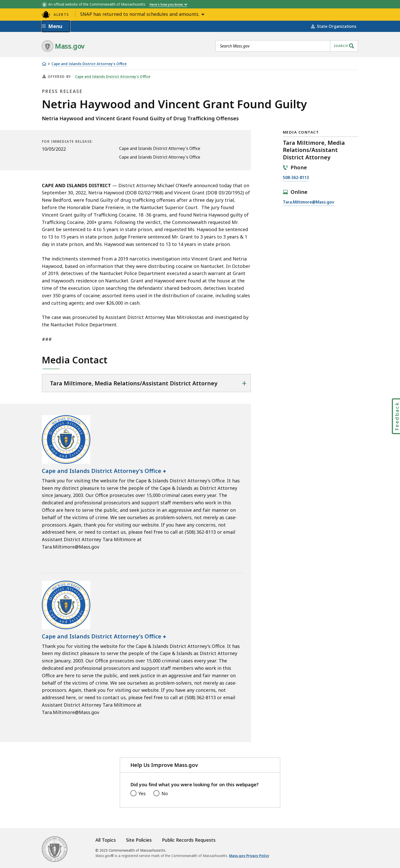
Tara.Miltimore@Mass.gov (309, 202)
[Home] (44, 64)
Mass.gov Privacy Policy (249, 856)
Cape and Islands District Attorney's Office (89, 64)
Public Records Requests (189, 840)
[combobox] (287, 46)
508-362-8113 (296, 178)
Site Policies (139, 840)
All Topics (106, 840)
